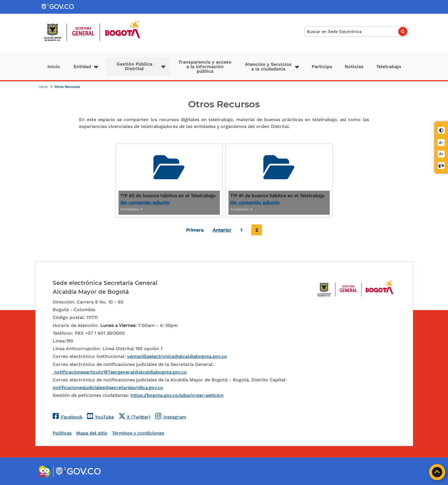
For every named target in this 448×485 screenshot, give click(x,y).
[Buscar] (356, 32)
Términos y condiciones (138, 433)
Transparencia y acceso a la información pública (205, 67)
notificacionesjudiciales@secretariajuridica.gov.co (108, 388)
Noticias (354, 67)
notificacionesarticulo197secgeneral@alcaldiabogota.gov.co (120, 372)
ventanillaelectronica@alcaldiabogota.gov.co (177, 356)
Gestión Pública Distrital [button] (134, 66)
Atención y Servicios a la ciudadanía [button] (268, 67)
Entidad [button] (82, 67)
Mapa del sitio (92, 433)
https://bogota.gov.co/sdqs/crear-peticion (177, 395)
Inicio (54, 67)
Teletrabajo (389, 67)
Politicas (62, 433)
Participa (322, 67)
